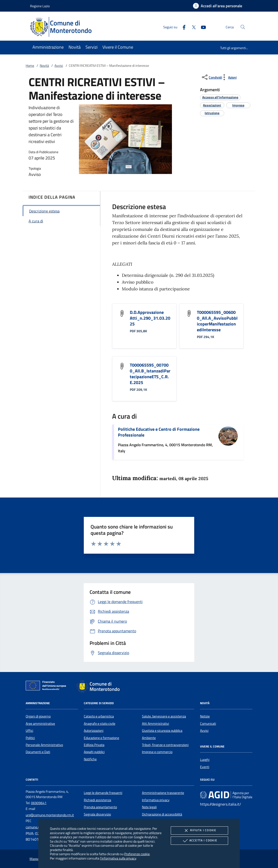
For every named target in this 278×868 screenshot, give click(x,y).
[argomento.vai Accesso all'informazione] (220, 97)
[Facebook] (182, 27)
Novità (44, 66)
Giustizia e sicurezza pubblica (162, 731)
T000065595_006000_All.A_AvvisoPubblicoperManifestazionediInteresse (217, 321)
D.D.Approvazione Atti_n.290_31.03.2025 (150, 318)
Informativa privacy (156, 800)
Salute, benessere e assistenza (164, 716)
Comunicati (208, 724)
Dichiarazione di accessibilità (162, 814)
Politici (30, 738)
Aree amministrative (40, 724)
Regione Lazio (40, 6)
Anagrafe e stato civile (100, 724)
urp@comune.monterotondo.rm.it (50, 815)
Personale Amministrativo (44, 745)
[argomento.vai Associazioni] (212, 105)
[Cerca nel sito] (243, 27)
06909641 (39, 803)
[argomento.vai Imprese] (238, 105)
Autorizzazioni (94, 731)
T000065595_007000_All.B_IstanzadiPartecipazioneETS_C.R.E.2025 (150, 374)
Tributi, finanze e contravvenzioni (165, 745)
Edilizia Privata (94, 745)
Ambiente (149, 738)
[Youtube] (201, 27)
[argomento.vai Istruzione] (212, 113)
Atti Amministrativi (155, 724)
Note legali (149, 807)
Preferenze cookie (137, 854)
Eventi (205, 767)
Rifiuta (199, 830)
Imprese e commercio (157, 752)
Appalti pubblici (94, 752)
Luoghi (205, 760)
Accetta (199, 841)
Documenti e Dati (38, 752)
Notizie (205, 716)
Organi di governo (38, 716)
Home (30, 66)
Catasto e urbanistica (99, 716)
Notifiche (90, 759)
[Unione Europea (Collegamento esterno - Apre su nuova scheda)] (47, 687)
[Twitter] (192, 27)
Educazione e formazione (101, 738)
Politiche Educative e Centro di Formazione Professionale (159, 432)
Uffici (29, 731)
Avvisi (59, 66)
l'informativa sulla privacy (118, 858)
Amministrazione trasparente (163, 793)
